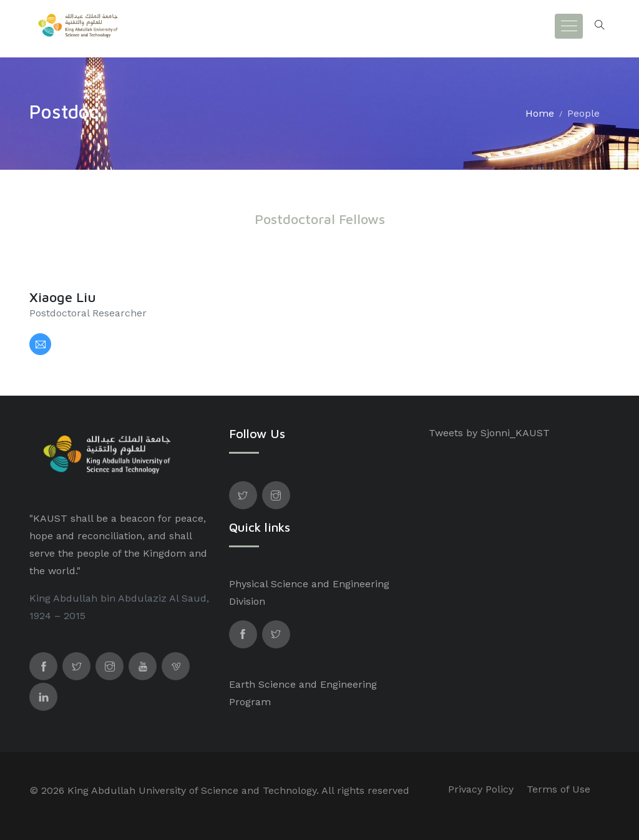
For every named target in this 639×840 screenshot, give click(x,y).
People (583, 113)
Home (540, 113)
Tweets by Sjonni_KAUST (489, 433)
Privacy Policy (481, 789)
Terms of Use (559, 789)
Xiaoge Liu (63, 297)
